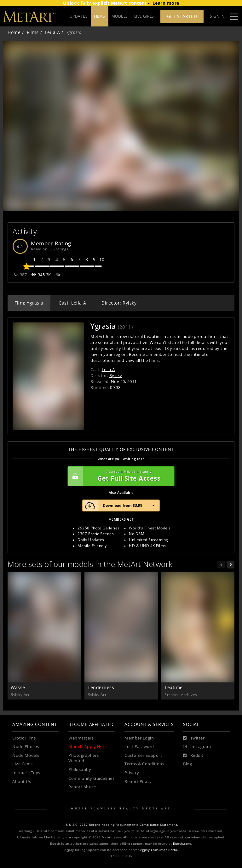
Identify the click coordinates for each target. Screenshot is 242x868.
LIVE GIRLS (144, 16)
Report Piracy (138, 782)
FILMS (100, 16)
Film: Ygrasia (29, 303)
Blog (187, 764)
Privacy (132, 773)
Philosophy (80, 770)
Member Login (139, 738)
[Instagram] (197, 747)
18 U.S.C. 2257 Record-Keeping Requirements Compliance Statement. (121, 825)
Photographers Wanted (84, 758)
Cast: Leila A (72, 303)
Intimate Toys (26, 773)
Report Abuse (82, 787)
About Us (22, 782)
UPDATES (79, 16)
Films (33, 32)
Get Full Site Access (119, 476)
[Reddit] (193, 756)
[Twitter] (194, 738)
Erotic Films (24, 738)
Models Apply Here (88, 747)
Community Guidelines (91, 778)
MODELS (120, 16)
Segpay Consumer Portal (158, 850)
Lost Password (139, 747)
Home (14, 32)
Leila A (53, 32)
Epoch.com (182, 844)
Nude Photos (26, 747)
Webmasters (81, 738)
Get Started (182, 16)
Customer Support (143, 755)
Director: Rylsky (119, 303)
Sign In (217, 16)
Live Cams (23, 764)
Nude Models (26, 755)
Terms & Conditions (144, 764)
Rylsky (116, 375)
